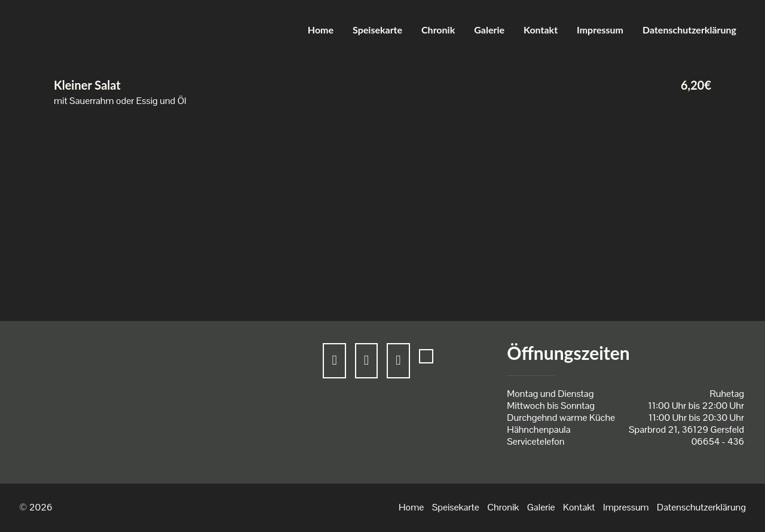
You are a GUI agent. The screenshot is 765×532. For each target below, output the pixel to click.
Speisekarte (377, 30)
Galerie (489, 30)
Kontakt (541, 30)
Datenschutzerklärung (689, 30)
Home (321, 30)
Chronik (438, 30)
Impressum (600, 30)
